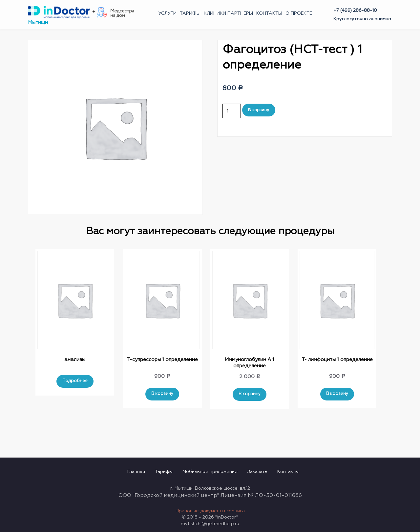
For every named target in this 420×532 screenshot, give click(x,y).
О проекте (299, 13)
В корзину (259, 110)
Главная (136, 472)
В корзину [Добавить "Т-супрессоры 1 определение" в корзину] (162, 394)
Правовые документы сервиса (210, 511)
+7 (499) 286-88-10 (355, 10)
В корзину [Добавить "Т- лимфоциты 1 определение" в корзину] (337, 394)
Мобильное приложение (210, 472)
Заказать (257, 472)
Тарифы (190, 13)
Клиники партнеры (228, 13)
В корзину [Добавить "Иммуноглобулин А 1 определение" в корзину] (250, 394)
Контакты (269, 13)
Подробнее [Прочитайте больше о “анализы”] (75, 381)
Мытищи (38, 22)
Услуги (168, 13)
